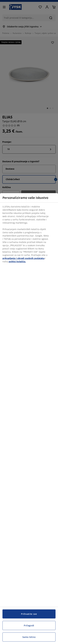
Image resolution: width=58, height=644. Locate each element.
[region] (29, 419)
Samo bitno (29, 637)
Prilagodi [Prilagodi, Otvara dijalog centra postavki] (29, 625)
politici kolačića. (17, 261)
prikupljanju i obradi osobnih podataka (23, 258)
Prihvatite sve (29, 614)
